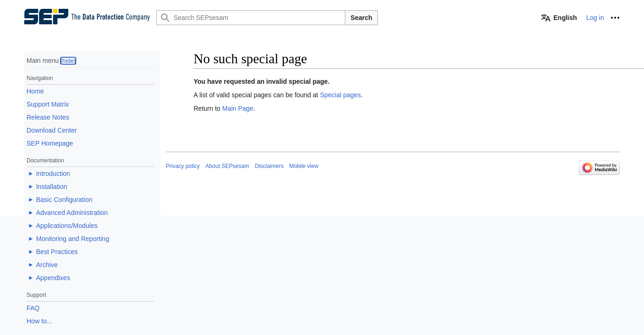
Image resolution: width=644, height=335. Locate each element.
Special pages (341, 95)
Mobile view (304, 166)
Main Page (238, 108)
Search (361, 18)
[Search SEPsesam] (251, 18)
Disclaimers (269, 166)
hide (68, 61)
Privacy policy (183, 166)
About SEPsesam (227, 166)
